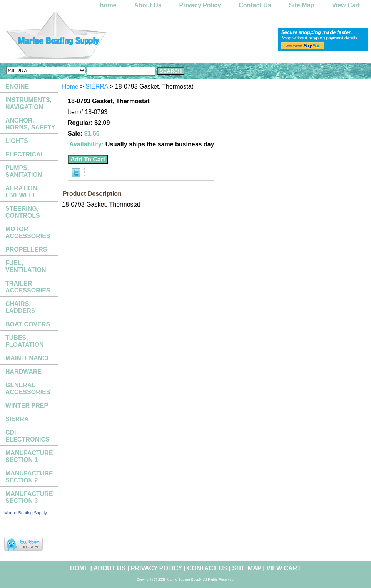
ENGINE (17, 87)
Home (70, 87)
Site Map (302, 5)
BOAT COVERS (28, 324)
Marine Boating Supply (26, 513)
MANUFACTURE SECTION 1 (29, 456)
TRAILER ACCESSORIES (28, 287)
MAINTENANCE (28, 358)
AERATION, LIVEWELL (22, 192)
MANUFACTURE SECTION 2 (29, 477)
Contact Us (255, 5)
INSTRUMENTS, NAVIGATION (28, 103)
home (108, 5)
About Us (148, 5)
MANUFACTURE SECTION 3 (29, 497)
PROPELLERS (26, 249)
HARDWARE (23, 372)
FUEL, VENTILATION (26, 266)
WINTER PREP (27, 406)
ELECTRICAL (25, 154)
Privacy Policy (200, 5)
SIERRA (97, 87)
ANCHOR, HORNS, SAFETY (30, 124)
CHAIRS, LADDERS (20, 307)
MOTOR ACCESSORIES (28, 233)
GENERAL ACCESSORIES (28, 389)
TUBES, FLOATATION (25, 341)
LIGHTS (17, 141)
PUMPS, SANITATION (24, 171)
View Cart (346, 5)
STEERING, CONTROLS (23, 212)
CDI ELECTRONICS (28, 436)
